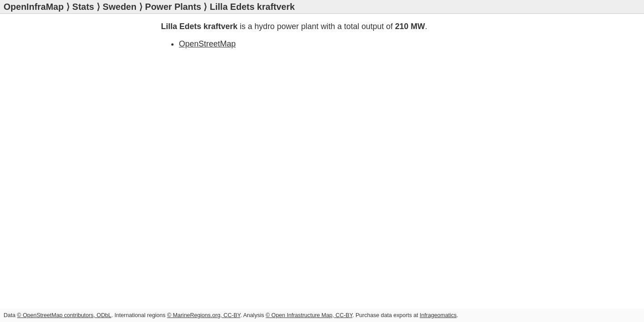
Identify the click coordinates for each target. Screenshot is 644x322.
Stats (83, 7)
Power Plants (173, 7)
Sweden (120, 7)
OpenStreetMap (207, 44)
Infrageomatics (438, 315)
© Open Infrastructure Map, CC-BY (309, 315)
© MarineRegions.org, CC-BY (204, 315)
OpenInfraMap (34, 7)
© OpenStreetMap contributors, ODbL (64, 315)
